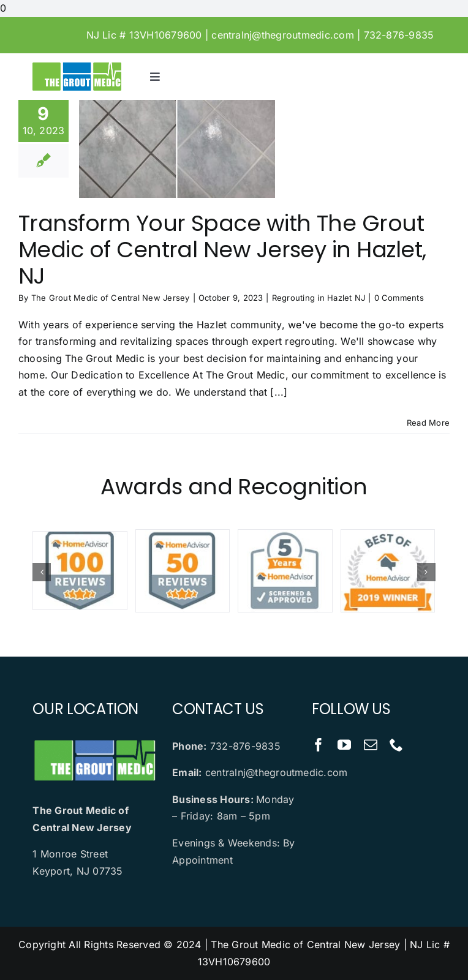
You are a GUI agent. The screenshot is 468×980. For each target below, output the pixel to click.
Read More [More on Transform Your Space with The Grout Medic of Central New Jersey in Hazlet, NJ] (428, 423)
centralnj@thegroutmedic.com (282, 35)
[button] (42, 572)
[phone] (396, 745)
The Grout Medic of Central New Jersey (111, 298)
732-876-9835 (399, 35)
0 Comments (399, 298)
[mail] (371, 745)
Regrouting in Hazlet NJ (319, 298)
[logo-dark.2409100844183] (77, 67)
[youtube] (344, 745)
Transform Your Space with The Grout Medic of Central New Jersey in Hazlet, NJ (222, 250)
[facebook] (319, 745)
